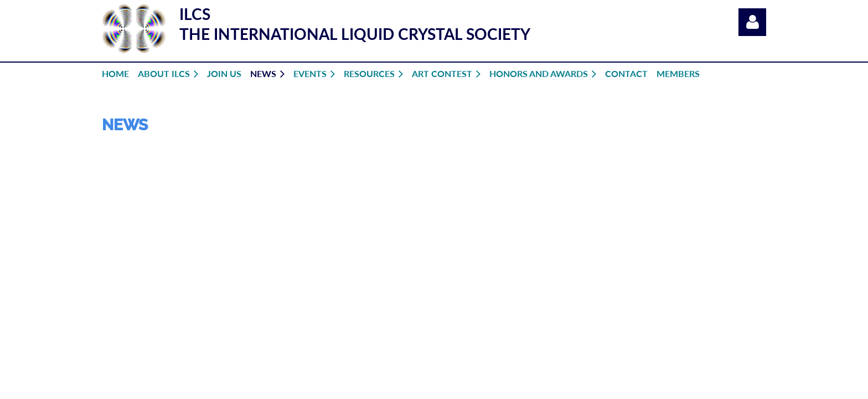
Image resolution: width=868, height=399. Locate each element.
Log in (752, 22)
